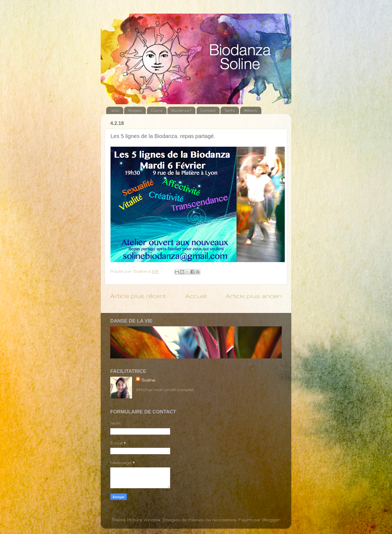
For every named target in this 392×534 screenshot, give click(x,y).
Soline (148, 380)
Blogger (271, 520)
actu (115, 110)
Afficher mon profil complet (165, 390)
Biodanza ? (181, 110)
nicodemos (224, 520)
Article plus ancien (254, 296)
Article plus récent (138, 296)
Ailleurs (251, 110)
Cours (157, 110)
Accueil (196, 296)
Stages (135, 110)
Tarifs (230, 110)
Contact (208, 110)
